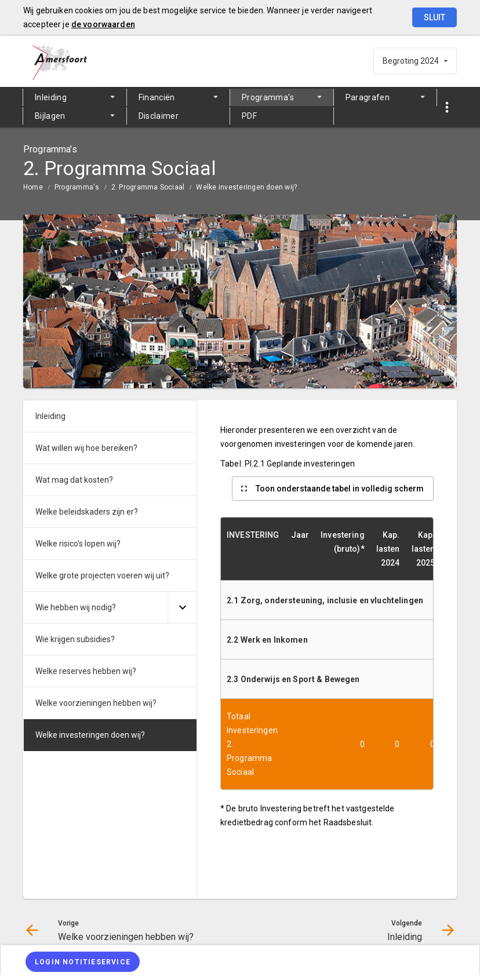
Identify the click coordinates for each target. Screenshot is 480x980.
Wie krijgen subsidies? (75, 639)
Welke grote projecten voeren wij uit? (102, 575)
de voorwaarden (103, 24)
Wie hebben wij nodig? (76, 607)
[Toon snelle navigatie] (447, 108)
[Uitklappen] (182, 608)
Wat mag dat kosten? (74, 480)
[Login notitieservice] (83, 962)
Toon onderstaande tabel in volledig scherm (340, 489)
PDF (249, 116)
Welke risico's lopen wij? (78, 544)
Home (33, 187)
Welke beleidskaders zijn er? (87, 512)
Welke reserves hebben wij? (86, 671)
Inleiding (51, 97)
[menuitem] (75, 97)
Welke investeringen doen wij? (246, 187)
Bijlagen (50, 116)
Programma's (268, 97)
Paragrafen (368, 97)
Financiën (157, 97)
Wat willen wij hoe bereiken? (86, 448)
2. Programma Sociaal (148, 187)
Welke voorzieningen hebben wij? (96, 703)
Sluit (434, 17)
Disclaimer (159, 116)
